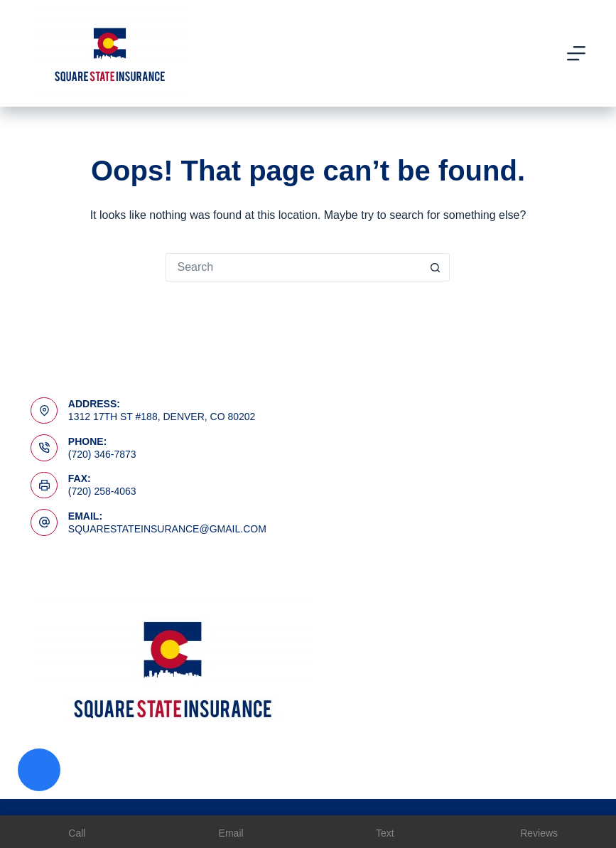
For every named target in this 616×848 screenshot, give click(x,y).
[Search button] (436, 267)
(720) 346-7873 (102, 454)
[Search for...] (293, 267)
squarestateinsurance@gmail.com (167, 529)
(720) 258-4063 (102, 491)
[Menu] (576, 53)
